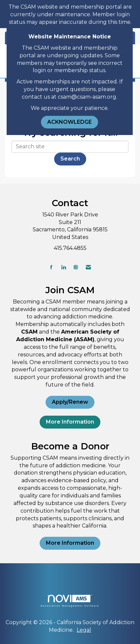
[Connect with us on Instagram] (76, 267)
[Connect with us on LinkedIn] (64, 267)
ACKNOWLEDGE (70, 122)
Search (70, 159)
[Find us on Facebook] (51, 267)
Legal (84, 630)
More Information (70, 422)
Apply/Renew (70, 402)
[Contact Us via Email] (88, 267)
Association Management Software (70, 601)
